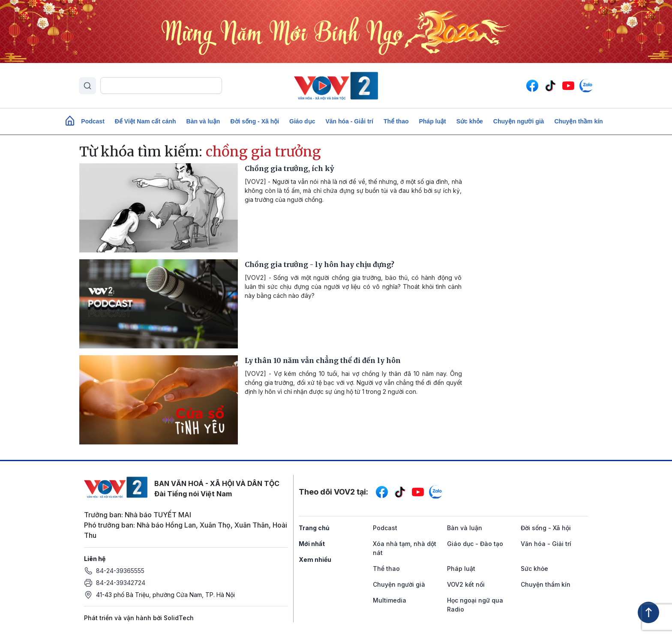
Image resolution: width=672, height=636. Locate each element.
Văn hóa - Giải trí (349, 121)
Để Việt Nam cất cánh (145, 121)
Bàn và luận (203, 121)
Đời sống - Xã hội (255, 121)
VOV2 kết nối (466, 584)
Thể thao (396, 121)
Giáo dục (302, 121)
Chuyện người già (519, 121)
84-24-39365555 (120, 571)
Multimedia (390, 600)
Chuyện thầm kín (578, 121)
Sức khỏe (470, 121)
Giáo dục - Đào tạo (475, 544)
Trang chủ (314, 528)
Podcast (93, 121)
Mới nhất (312, 544)
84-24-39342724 (121, 583)
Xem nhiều (315, 559)
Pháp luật (432, 121)
